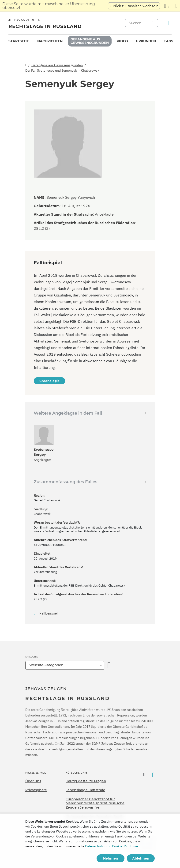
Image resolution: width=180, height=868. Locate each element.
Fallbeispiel (49, 613)
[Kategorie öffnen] (109, 665)
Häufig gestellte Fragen (86, 781)
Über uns (33, 781)
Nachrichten (50, 41)
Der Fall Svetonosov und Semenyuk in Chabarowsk (62, 70)
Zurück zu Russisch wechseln (134, 6)
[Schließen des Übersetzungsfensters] (176, 6)
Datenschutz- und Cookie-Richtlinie (112, 846)
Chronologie (49, 381)
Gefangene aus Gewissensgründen (90, 41)
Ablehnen (141, 858)
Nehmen (111, 858)
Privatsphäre (36, 790)
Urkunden (146, 41)
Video (122, 41)
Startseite (19, 41)
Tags (169, 41)
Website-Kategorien (46, 665)
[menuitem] (19, 41)
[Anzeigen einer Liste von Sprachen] (166, 6)
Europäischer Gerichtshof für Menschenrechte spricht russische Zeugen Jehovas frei (95, 803)
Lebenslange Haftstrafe (85, 790)
